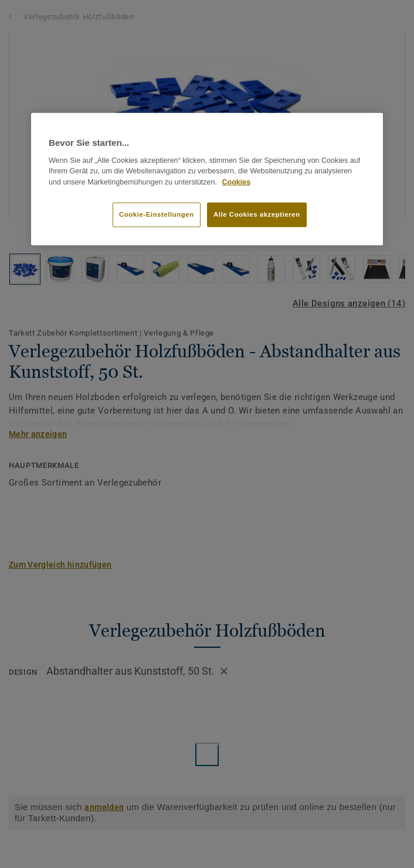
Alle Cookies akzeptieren (257, 214)
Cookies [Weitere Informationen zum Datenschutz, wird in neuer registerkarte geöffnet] (237, 182)
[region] (207, 179)
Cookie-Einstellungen (157, 214)
